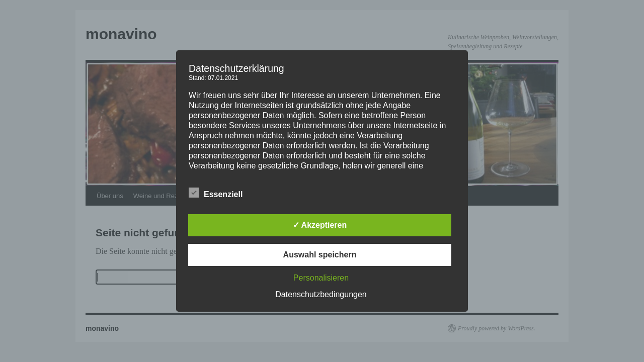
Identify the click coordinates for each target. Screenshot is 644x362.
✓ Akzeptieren (320, 225)
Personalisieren (321, 278)
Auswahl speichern (320, 255)
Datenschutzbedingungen (321, 294)
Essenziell (216, 193)
